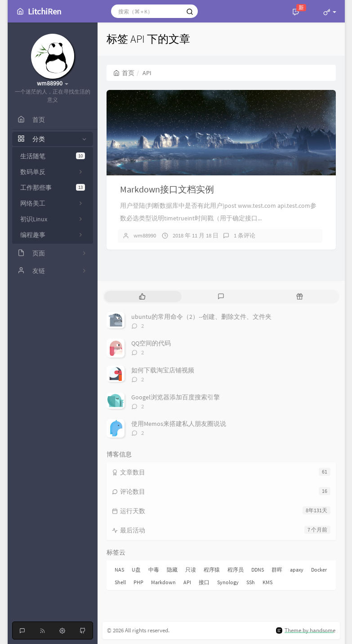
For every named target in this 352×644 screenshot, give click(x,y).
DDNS (258, 570)
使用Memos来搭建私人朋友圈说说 (179, 424)
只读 (191, 570)
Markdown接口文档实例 (167, 189)
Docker (319, 570)
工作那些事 (53, 188)
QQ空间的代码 (151, 343)
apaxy (297, 570)
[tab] (143, 297)
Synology (228, 582)
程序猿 (212, 570)
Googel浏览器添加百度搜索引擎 (176, 397)
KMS (267, 582)
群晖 (277, 570)
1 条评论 (245, 235)
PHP (138, 582)
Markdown (163, 582)
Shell (120, 582)
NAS (119, 570)
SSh (251, 582)
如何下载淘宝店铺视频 (163, 370)
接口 (204, 582)
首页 (124, 73)
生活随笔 (53, 156)
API (187, 582)
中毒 (154, 570)
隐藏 (172, 570)
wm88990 (145, 235)
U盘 (136, 570)
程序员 (236, 570)
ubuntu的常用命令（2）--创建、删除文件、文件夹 (201, 317)
